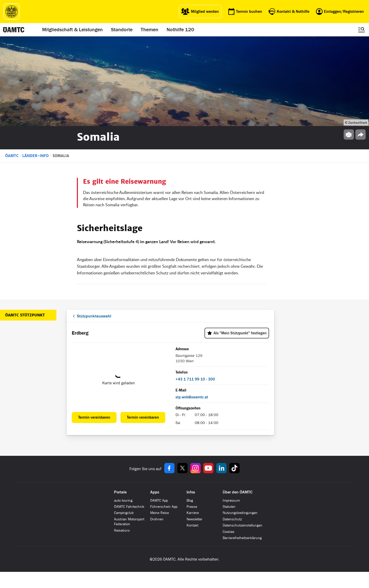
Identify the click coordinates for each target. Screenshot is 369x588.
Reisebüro (122, 530)
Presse (192, 507)
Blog (190, 501)
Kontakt (192, 525)
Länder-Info (35, 156)
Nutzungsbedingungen (240, 513)
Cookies (229, 532)
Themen (150, 30)
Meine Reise (160, 513)
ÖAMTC (12, 156)
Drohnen (157, 519)
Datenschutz (232, 519)
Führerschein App (164, 507)
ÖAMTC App (159, 501)
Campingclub (124, 513)
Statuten (229, 507)
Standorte (122, 30)
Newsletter (194, 519)
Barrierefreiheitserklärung (242, 538)
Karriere (193, 513)
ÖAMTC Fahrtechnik (129, 507)
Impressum (231, 501)
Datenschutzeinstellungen (243, 525)
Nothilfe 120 (180, 30)
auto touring (123, 501)
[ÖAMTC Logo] (12, 12)
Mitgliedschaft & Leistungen (72, 30)
